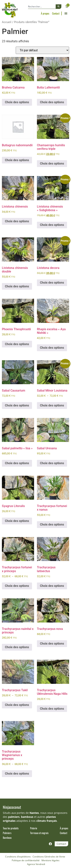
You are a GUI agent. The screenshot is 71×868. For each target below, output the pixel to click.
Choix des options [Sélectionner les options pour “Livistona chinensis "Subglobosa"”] (52, 225)
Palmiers (7, 833)
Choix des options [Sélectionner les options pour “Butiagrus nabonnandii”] (17, 160)
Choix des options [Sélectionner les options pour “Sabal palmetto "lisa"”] (17, 463)
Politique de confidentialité (26, 860)
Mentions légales (50, 860)
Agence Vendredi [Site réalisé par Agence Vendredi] (36, 864)
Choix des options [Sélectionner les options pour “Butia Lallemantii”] (52, 102)
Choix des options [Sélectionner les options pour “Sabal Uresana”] (52, 463)
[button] (66, 13)
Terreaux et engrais (39, 833)
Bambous (7, 838)
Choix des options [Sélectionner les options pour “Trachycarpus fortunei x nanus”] (52, 524)
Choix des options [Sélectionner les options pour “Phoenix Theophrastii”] (17, 344)
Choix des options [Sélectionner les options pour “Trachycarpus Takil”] (17, 705)
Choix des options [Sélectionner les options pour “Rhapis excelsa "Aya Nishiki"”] (52, 348)
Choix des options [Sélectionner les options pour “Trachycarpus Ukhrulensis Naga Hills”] (52, 709)
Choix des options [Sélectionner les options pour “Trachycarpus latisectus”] (52, 586)
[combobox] (42, 7)
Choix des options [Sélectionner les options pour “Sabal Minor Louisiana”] (52, 405)
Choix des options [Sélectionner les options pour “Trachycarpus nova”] (52, 644)
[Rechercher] (59, 7)
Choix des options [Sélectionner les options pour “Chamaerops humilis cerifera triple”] (52, 164)
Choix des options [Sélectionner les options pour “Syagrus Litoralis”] (17, 521)
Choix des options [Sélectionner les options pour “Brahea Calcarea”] (17, 102)
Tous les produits (11, 828)
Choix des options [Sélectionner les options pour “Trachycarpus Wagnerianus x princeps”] (17, 774)
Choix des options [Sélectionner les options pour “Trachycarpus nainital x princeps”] (17, 647)
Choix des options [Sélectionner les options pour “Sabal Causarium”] (17, 405)
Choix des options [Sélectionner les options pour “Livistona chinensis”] (17, 221)
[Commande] (42, 50)
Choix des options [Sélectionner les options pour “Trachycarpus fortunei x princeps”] (17, 586)
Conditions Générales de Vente (49, 857)
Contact (56, 13)
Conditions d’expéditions (18, 857)
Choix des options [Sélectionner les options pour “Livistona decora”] (52, 283)
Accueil (7, 22)
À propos (45, 13)
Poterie (34, 828)
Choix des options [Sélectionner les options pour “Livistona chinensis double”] (17, 286)
